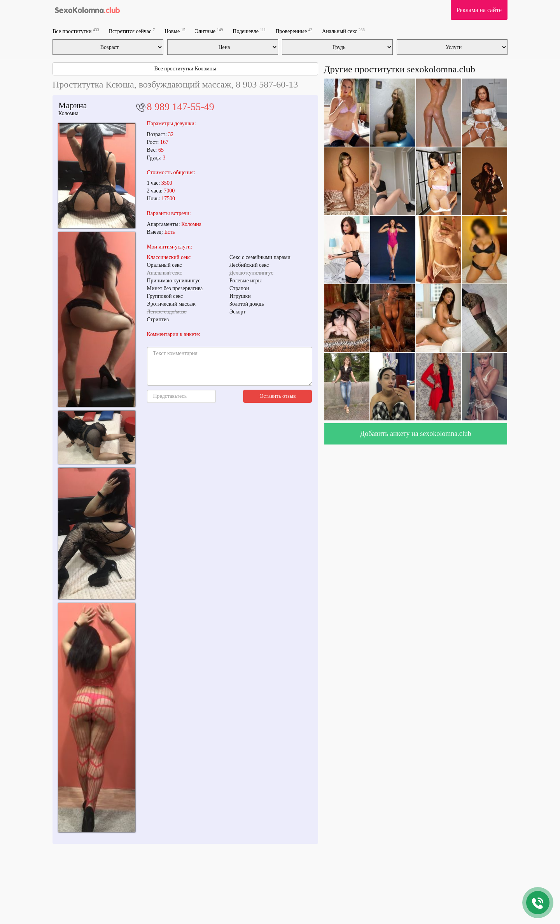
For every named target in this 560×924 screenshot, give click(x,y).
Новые (175, 31)
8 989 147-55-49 (181, 107)
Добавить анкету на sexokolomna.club (416, 434)
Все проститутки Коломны (185, 69)
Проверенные (294, 31)
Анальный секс (343, 31)
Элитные (209, 31)
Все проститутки (76, 31)
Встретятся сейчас (132, 31)
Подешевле (249, 31)
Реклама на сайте (479, 10)
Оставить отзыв (278, 396)
